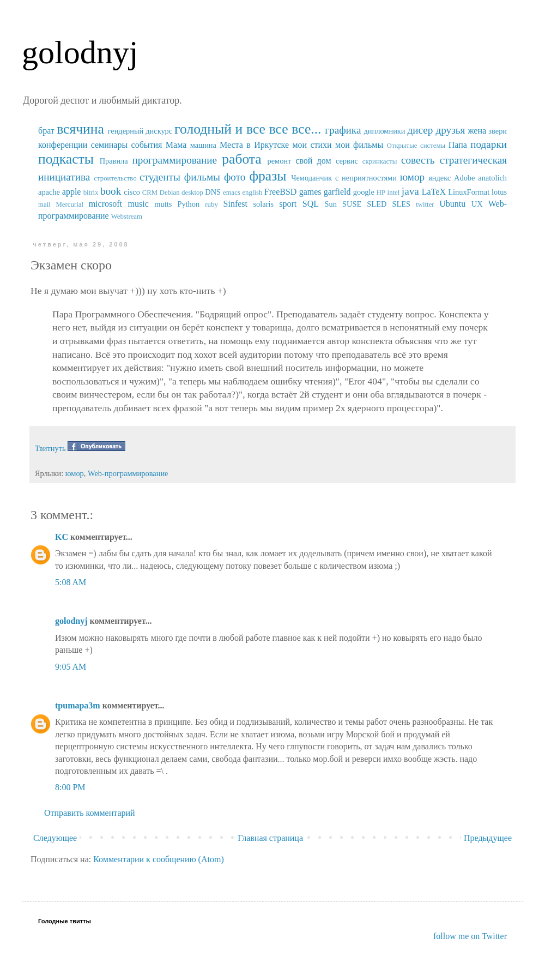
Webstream (127, 217)
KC (62, 537)
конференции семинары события (100, 145)
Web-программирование (128, 473)
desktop (192, 193)
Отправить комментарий (90, 813)
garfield (337, 192)
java (410, 191)
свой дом (313, 161)
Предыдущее (488, 838)
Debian (170, 193)
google (364, 192)
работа (242, 159)
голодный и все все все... (248, 129)
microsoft (105, 204)
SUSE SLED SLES (376, 204)
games (310, 192)
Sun (331, 204)
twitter (425, 205)
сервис (347, 161)
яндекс (440, 178)
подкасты (66, 159)
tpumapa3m (78, 705)
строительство (115, 178)
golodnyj (80, 52)
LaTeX (434, 192)
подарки (489, 144)
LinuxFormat (469, 192)
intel (394, 193)
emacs (232, 193)
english (252, 193)
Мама (176, 145)
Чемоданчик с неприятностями (344, 178)
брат (46, 131)
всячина (80, 129)
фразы (268, 176)
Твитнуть (50, 448)
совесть (418, 160)
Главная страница (270, 838)
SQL (311, 204)
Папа (458, 145)
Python (188, 204)
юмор (412, 177)
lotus (499, 192)
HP (381, 193)
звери (498, 131)
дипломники (385, 131)
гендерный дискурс (140, 131)
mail (44, 205)
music (138, 204)
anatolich (492, 178)
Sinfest (235, 204)
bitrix (91, 193)
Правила (114, 161)
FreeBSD (281, 192)
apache (49, 192)
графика (343, 130)
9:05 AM (71, 667)
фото (235, 177)
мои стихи (312, 145)
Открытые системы (416, 146)
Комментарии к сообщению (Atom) (159, 859)
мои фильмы (359, 145)
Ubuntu (452, 204)
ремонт (279, 161)
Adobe (464, 178)
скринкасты (380, 161)
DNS (213, 192)
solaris (264, 204)
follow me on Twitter (470, 936)
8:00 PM (70, 787)
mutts (163, 204)
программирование (175, 160)
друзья (450, 130)
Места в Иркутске (254, 145)
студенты (160, 177)
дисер (420, 130)
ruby (211, 205)
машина (203, 145)
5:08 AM (71, 582)
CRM (150, 193)
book (111, 191)
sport (288, 204)
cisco (132, 192)
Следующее (55, 838)
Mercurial (69, 205)
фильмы (202, 177)
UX (477, 204)
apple (72, 192)
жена (477, 131)
